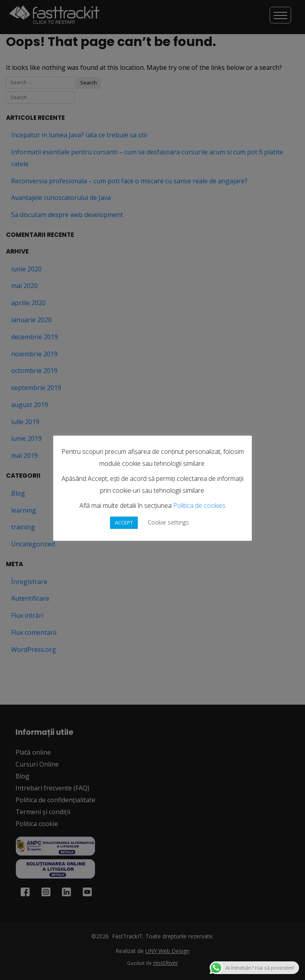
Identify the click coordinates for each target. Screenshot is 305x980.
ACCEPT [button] (124, 523)
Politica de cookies (199, 505)
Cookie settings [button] (168, 522)
